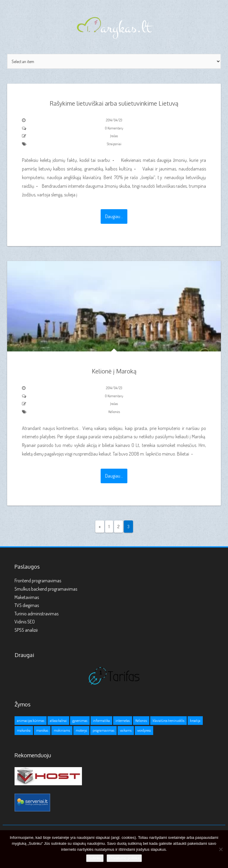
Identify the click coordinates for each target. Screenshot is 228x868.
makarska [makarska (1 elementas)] (24, 730)
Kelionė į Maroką (114, 371)
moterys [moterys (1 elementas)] (81, 730)
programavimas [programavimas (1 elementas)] (103, 730)
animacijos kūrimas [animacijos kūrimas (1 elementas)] (31, 721)
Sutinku (95, 858)
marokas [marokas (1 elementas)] (42, 730)
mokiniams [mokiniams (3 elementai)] (62, 730)
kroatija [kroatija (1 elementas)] (195, 721)
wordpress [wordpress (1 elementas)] (144, 730)
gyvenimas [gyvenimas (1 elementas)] (80, 721)
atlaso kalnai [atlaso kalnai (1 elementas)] (58, 721)
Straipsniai (114, 144)
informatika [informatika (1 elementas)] (101, 721)
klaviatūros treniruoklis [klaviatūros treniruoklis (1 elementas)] (168, 721)
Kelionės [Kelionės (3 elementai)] (141, 721)
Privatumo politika (124, 858)
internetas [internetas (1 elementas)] (123, 721)
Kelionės (114, 412)
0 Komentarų (114, 128)
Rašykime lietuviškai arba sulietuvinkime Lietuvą (114, 103)
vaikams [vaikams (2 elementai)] (126, 730)
